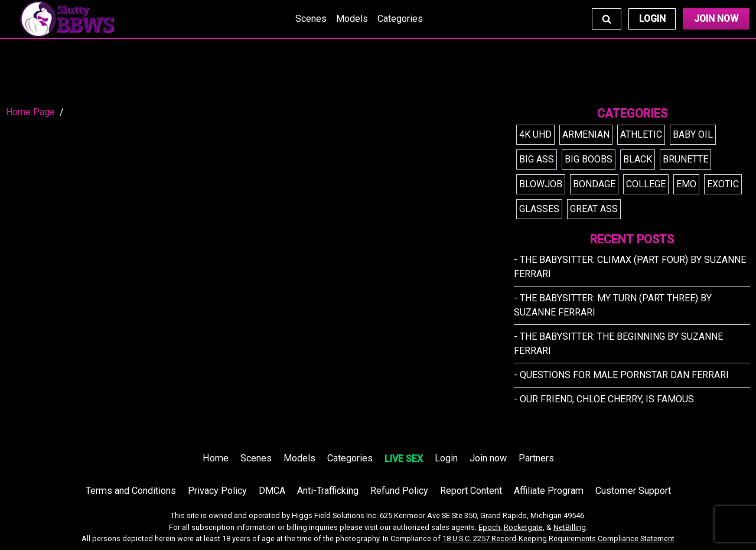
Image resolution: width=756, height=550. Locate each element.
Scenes (311, 19)
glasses (539, 209)
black (638, 159)
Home (216, 458)
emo (686, 184)
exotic (723, 184)
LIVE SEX (404, 459)
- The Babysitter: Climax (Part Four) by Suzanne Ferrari (630, 267)
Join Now (716, 19)
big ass (537, 159)
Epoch (489, 527)
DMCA (272, 491)
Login (652, 19)
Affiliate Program (549, 491)
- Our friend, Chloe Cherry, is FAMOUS (604, 399)
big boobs (589, 159)
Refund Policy (399, 491)
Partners (536, 458)
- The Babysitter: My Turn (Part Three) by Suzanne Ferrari (613, 305)
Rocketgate (523, 527)
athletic (641, 134)
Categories (400, 19)
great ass (594, 209)
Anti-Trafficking (328, 491)
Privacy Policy (217, 491)
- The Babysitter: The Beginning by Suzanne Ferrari (618, 344)
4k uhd (535, 134)
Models (352, 19)
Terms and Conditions (131, 491)
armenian (586, 134)
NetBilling (570, 527)
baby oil (693, 134)
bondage (594, 184)
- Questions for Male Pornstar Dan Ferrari (621, 375)
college (646, 184)
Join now (488, 458)
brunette (685, 159)
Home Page (30, 112)
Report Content (471, 491)
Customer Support (633, 491)
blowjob (541, 184)
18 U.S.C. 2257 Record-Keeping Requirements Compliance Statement (558, 538)
